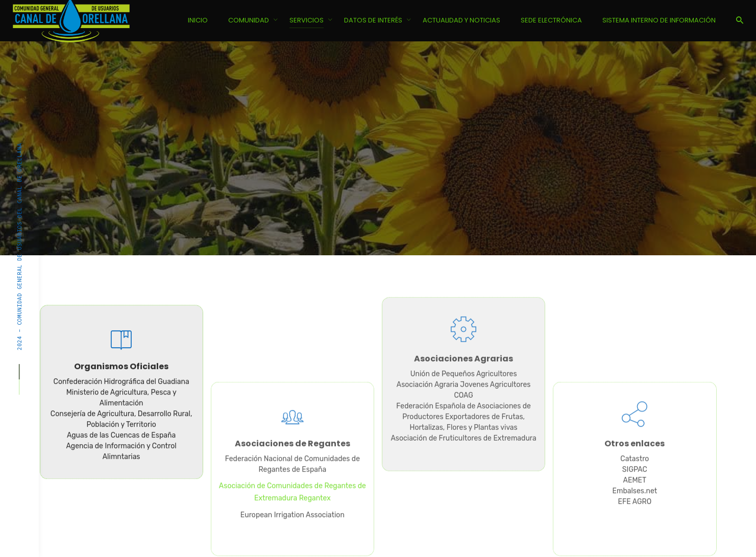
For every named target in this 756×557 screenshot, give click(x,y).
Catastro (635, 517)
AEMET (635, 539)
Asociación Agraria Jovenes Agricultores (464, 326)
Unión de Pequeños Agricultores (464, 315)
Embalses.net (635, 550)
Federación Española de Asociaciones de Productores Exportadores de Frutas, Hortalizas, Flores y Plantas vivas (464, 358)
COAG (463, 337)
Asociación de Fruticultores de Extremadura (463, 380)
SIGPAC (635, 528)
